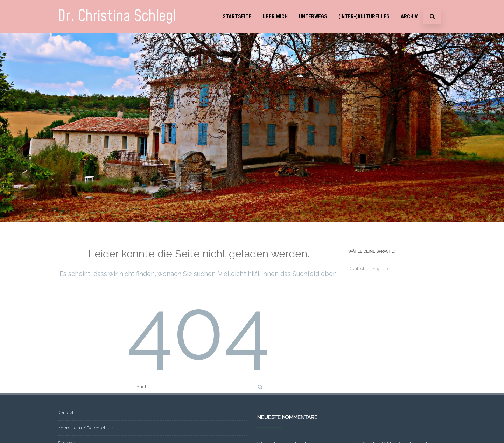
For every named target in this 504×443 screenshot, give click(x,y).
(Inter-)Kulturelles (364, 16)
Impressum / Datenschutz (86, 428)
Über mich (275, 16)
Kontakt (66, 413)
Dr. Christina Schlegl (117, 16)
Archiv (409, 16)
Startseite (237, 16)
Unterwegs (313, 16)
